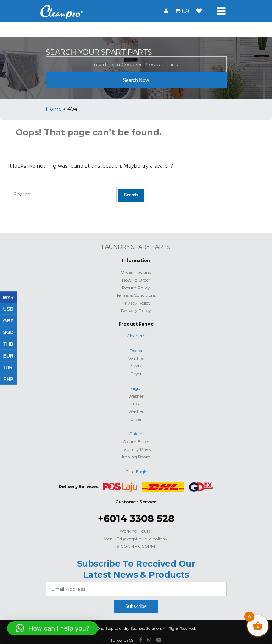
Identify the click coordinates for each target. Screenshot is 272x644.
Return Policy (136, 288)
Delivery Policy (136, 310)
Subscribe (136, 606)
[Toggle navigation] (221, 11)
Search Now (136, 80)
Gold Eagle (136, 472)
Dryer (136, 374)
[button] (52, 628)
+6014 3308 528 (136, 519)
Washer (136, 358)
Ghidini (136, 434)
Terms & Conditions (136, 295)
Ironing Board (136, 457)
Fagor (136, 388)
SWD (136, 366)
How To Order (136, 280)
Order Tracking (136, 272)
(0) (182, 11)
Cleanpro (136, 336)
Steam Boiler (136, 441)
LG (136, 404)
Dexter (136, 351)
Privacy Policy (136, 303)
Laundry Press (136, 449)
